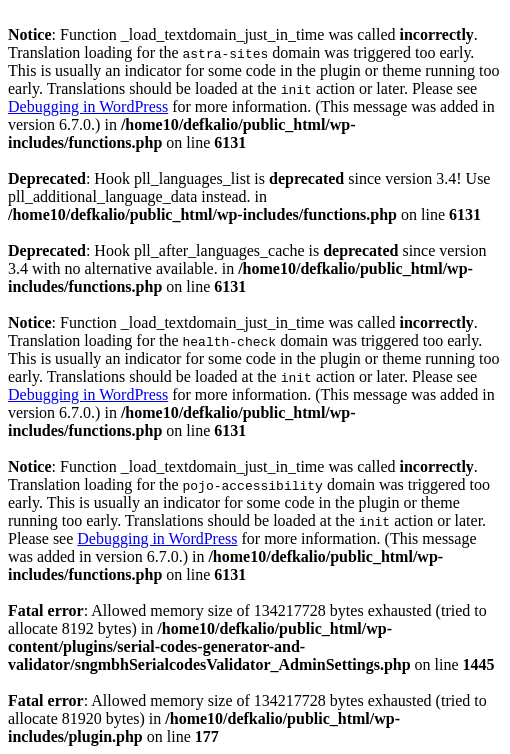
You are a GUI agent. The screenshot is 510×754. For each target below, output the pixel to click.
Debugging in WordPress (88, 106)
